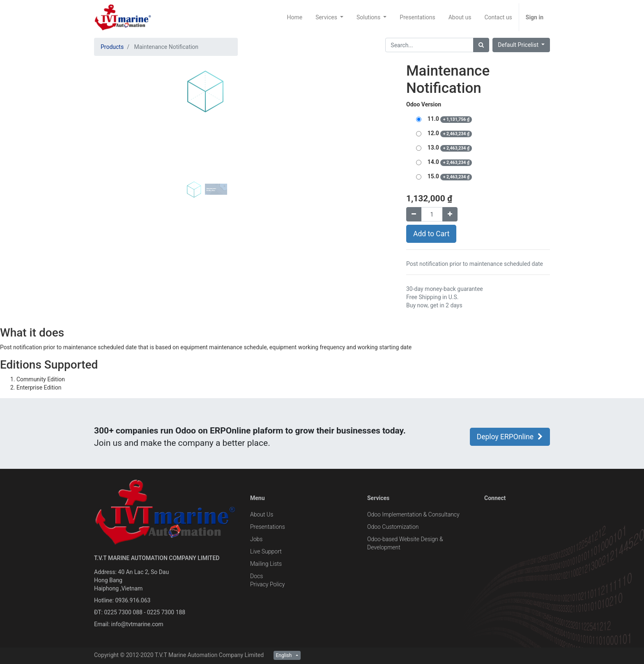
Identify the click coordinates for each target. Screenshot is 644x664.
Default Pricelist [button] (519, 45)
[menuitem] (294, 17)
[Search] (481, 45)
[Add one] (450, 214)
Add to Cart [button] (431, 234)
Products (112, 47)
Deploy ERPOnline (510, 437)
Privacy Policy (267, 584)
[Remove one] (414, 214)
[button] (111, 145)
